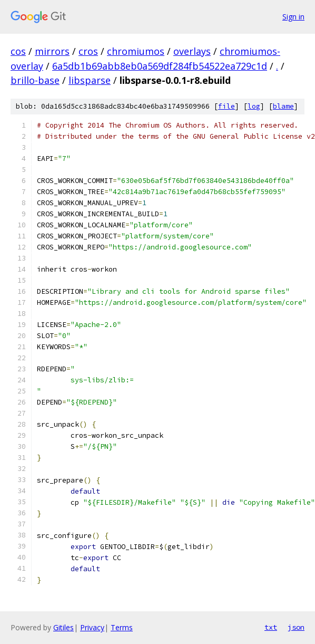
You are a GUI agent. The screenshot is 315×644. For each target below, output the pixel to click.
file (227, 106)
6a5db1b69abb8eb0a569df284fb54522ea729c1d (160, 66)
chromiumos (136, 51)
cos (18, 51)
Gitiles (63, 627)
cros (88, 51)
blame (283, 106)
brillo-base (35, 80)
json (296, 627)
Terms (122, 627)
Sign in (293, 17)
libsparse (90, 80)
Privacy (92, 627)
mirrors (52, 51)
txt (271, 627)
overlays (192, 51)
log (254, 106)
